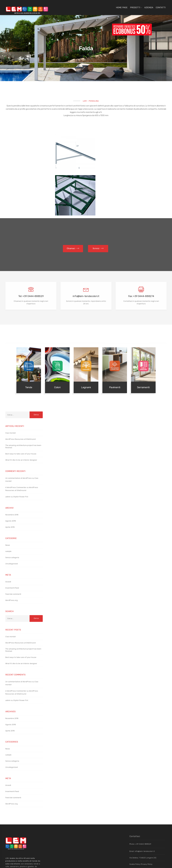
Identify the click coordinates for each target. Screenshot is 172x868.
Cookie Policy (135, 824)
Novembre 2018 (12, 474)
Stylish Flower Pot (21, 456)
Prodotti (135, 8)
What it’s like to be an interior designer (21, 420)
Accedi (8, 541)
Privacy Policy (147, 824)
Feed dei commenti (13, 554)
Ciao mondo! (11, 393)
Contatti (161, 8)
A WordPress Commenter (16, 447)
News (8, 505)
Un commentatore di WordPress (19, 438)
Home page (122, 8)
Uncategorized (12, 523)
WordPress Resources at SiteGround (20, 399)
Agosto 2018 (11, 481)
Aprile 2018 (10, 487)
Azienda (149, 8)
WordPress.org (11, 560)
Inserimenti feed (12, 548)
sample (8, 511)
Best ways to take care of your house (21, 413)
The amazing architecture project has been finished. (23, 406)
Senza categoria (12, 517)
